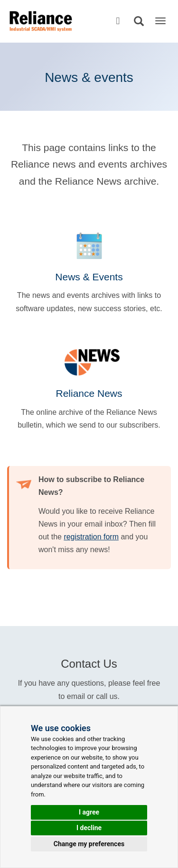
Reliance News (89, 393)
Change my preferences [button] (89, 844)
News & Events (89, 277)
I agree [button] (89, 812)
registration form (91, 537)
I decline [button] (89, 828)
